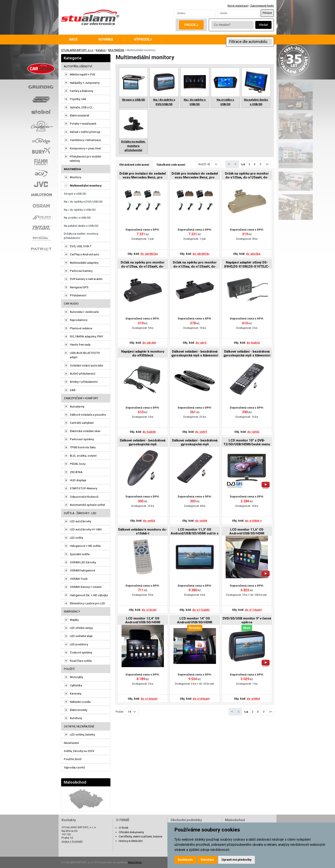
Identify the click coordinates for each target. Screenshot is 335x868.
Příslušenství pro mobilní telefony (85, 159)
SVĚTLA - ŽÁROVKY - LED (80, 513)
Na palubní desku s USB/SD (81, 226)
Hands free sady (80, 344)
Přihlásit (267, 13)
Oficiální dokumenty (131, 832)
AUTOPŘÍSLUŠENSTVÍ (78, 66)
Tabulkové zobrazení (171, 165)
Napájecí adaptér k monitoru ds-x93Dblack (143, 353)
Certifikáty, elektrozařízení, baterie (140, 836)
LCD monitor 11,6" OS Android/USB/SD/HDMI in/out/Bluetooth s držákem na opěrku (247, 532)
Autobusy (76, 718)
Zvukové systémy (81, 652)
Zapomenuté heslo (262, 6)
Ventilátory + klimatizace (85, 140)
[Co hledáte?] (232, 25)
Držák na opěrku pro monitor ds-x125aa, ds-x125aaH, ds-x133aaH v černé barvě (143, 265)
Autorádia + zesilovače (84, 312)
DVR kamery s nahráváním (86, 279)
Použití (69, 669)
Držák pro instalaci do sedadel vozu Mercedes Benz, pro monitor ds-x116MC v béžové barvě (143, 176)
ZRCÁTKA (76, 472)
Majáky (74, 620)
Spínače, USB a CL (81, 107)
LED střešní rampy (81, 628)
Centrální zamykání (82, 423)
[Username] (195, 13)
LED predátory (79, 644)
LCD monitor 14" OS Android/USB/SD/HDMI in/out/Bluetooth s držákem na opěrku (195, 621)
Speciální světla (80, 554)
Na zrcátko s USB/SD (77, 218)
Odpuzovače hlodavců (84, 497)
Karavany (76, 693)
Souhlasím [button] (185, 860)
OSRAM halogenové (82, 570)
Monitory (76, 177)
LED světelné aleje (81, 636)
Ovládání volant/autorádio (87, 365)
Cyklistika (76, 685)
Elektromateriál (79, 115)
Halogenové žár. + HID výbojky (89, 595)
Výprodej (143, 39)
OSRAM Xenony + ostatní (86, 587)
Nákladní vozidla (80, 702)
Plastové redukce (81, 328)
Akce (73, 39)
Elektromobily (79, 710)
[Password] (238, 13)
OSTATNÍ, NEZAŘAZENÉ (79, 726)
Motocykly (76, 677)
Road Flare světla (81, 661)
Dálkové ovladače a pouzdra (88, 415)
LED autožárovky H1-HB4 (86, 529)
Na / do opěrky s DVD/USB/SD (83, 202)
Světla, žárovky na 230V (79, 751)
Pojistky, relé (78, 99)
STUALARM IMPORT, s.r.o (77, 50)
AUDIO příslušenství (83, 374)
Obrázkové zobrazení (134, 165)
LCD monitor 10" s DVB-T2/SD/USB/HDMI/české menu (247, 442)
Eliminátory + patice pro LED (87, 603)
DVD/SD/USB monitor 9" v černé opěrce (247, 620)
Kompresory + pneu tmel (85, 148)
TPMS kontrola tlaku (83, 447)
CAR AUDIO (71, 303)
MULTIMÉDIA (116, 50)
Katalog (101, 50)
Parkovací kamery (81, 271)
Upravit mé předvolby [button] (237, 860)
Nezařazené (71, 743)
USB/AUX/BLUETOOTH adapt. (85, 355)
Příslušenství (78, 295)
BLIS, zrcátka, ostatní (83, 456)
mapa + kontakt (72, 841)
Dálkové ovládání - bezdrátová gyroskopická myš (143, 442)
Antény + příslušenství (84, 382)
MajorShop (135, 862)
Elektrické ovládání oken (85, 431)
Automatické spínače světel (87, 505)
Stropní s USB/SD (75, 194)
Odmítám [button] (207, 860)
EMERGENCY (72, 611)
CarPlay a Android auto (84, 254)
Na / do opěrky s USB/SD (80, 210)
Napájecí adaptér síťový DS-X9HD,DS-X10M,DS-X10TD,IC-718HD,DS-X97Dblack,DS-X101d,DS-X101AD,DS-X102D (247, 265)
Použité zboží (73, 759)
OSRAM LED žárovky (83, 562)
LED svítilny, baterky (82, 734)
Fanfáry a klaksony (82, 91)
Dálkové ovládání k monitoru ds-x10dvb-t (143, 531)
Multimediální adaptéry (84, 263)
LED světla (76, 538)
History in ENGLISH (131, 841)
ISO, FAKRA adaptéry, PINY (87, 336)
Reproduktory (79, 320)
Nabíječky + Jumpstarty (85, 83)
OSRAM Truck (79, 579)
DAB (73, 390)
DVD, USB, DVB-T (81, 246)
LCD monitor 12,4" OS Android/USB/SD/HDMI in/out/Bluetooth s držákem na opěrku (143, 621)
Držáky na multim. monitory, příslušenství (81, 236)
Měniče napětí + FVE (82, 74)
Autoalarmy (77, 406)
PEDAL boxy (78, 464)
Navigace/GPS (79, 287)
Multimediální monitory (86, 185)
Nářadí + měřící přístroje (85, 132)
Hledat (263, 25)
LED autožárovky (81, 521)
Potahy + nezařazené (83, 124)
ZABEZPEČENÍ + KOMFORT (81, 398)
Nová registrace (238, 6)
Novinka (106, 39)
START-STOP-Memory (84, 488)
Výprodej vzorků (74, 767)
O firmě (123, 828)
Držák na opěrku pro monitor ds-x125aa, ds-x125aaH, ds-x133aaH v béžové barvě (247, 176)
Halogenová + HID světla (85, 546)
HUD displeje (78, 480)
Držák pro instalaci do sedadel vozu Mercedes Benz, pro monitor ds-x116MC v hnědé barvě (195, 176)
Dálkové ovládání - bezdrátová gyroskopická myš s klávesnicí (195, 353)
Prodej (191, 25)
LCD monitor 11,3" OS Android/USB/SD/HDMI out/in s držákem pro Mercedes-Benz (195, 532)
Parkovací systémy (82, 439)
